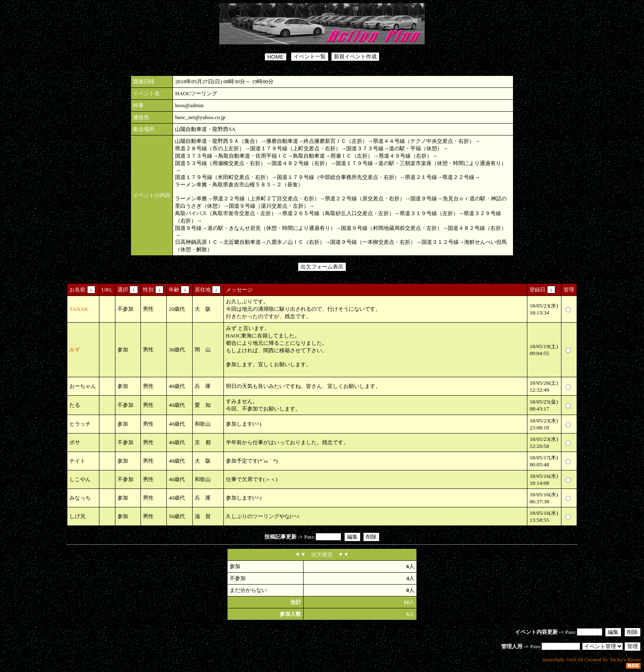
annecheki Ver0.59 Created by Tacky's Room (592, 659)
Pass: (322, 450)
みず (75, 350)
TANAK (79, 309)
